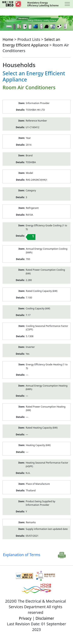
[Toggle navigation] (67, 4)
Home (8, 39)
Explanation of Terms (22, 555)
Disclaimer (45, 618)
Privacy (25, 618)
